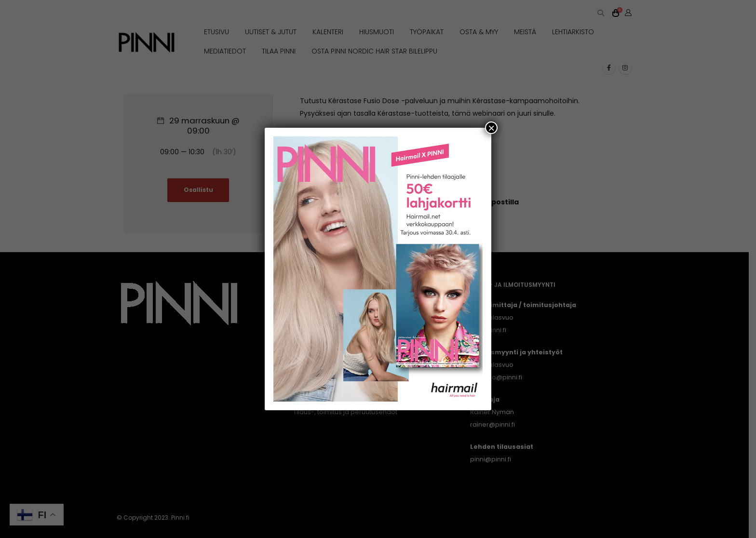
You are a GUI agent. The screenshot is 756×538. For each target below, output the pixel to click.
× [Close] (491, 128)
